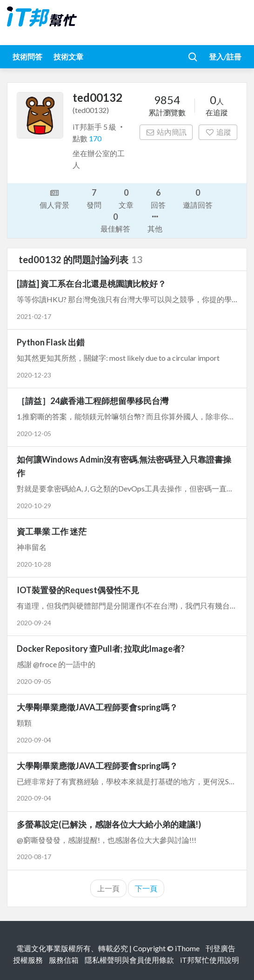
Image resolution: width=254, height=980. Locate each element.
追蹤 (218, 132)
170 (95, 138)
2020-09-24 (34, 623)
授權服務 (28, 960)
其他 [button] (155, 222)
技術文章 (68, 56)
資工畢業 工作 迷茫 (52, 531)
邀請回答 (198, 198)
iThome (187, 948)
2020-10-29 (34, 506)
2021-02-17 (34, 316)
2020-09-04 (34, 740)
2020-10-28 (34, 564)
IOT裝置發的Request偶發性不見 (78, 590)
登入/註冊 (225, 56)
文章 (126, 198)
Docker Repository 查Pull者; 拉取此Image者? (101, 649)
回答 (158, 198)
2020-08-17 (34, 857)
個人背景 (54, 198)
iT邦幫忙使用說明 (210, 960)
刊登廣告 (221, 948)
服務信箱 (64, 960)
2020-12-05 (34, 434)
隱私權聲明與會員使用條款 (129, 960)
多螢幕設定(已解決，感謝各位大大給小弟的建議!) (109, 824)
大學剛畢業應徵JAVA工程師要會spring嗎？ (97, 707)
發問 (94, 198)
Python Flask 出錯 (51, 342)
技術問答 (27, 56)
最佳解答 (115, 222)
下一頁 (146, 888)
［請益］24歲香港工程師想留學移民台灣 (93, 401)
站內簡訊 (166, 132)
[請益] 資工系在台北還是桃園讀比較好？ (91, 284)
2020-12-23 (34, 375)
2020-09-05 (34, 681)
